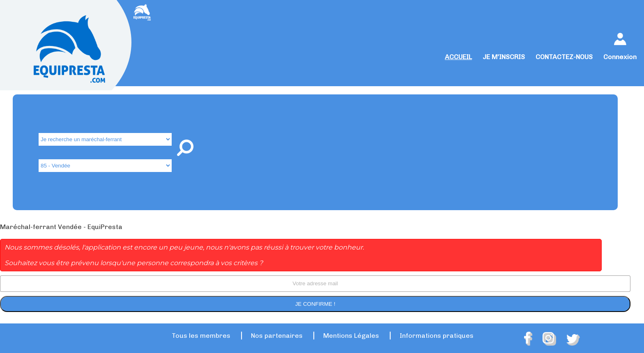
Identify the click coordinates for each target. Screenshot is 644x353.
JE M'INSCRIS (504, 57)
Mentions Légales (351, 336)
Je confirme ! (315, 304)
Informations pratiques (437, 336)
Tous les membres (201, 336)
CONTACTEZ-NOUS (564, 57)
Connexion (620, 57)
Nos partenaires (277, 336)
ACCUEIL (458, 57)
